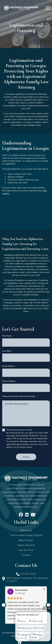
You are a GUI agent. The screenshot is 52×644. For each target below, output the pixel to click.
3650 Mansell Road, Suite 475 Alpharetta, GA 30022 (28, 580)
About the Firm (26, 545)
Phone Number (9, 381)
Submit (26, 457)
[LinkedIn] (27, 515)
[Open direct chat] (45, 610)
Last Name (7, 351)
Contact (26, 555)
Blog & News (26, 540)
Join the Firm (26, 550)
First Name (7, 336)
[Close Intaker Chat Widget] (49, 610)
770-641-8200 (28, 574)
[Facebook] (21, 515)
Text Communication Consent (19, 430)
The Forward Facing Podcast (26, 535)
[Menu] (48, 8)
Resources (26, 530)
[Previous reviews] (4, 605)
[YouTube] (33, 515)
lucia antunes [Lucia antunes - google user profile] (21, 590)
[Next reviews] (48, 605)
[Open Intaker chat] (20, 642)
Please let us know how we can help (19, 396)
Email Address (8, 366)
